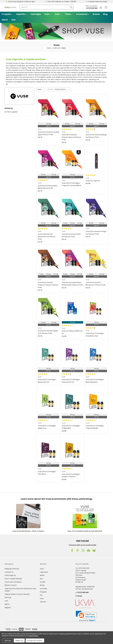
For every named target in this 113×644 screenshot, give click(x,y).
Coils (58, 14)
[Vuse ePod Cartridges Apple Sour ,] (48, 401)
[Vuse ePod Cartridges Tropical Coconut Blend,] (72, 161)
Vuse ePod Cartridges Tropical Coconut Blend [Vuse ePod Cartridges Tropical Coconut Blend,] (71, 184)
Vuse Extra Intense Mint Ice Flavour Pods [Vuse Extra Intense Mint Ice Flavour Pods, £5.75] (71, 235)
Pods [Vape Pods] (48, 14)
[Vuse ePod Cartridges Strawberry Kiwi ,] (96, 308)
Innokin (43, 582)
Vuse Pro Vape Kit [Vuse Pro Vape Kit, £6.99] (93, 181)
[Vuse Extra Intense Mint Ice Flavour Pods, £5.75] (72, 209)
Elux (41, 579)
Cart (6, 601)
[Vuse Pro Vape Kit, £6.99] (96, 161)
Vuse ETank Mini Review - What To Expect (28, 531)
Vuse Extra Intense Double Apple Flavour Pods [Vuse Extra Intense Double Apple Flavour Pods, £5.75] (48, 133)
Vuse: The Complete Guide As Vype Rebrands (85, 531)
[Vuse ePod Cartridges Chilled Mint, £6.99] (72, 401)
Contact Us (9, 572)
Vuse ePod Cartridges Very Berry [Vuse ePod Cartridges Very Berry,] (47, 473)
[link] (86, 616)
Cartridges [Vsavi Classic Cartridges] (36, 14)
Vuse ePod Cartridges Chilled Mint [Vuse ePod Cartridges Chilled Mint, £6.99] (71, 427)
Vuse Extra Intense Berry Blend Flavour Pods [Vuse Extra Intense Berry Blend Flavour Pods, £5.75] (48, 187)
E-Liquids (7, 14)
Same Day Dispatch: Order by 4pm (22, 2)
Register (8, 608)
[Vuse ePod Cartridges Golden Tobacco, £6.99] (72, 449)
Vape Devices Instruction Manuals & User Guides (20, 590)
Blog (105, 14)
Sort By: (51, 89)
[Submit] (71, 7)
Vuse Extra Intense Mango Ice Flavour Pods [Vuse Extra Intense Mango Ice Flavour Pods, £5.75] (96, 136)
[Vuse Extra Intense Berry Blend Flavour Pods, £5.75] (48, 161)
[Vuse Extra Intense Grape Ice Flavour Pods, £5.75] (96, 209)
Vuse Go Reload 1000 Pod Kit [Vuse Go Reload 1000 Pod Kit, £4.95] (72, 332)
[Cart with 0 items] (106, 7)
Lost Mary (44, 589)
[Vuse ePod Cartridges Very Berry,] (48, 449)
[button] (28, 516)
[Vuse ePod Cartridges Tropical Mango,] (96, 401)
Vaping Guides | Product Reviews (17, 594)
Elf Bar (42, 585)
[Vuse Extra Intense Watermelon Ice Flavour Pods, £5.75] (72, 110)
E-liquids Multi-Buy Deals (98, 2)
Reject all (19, 640)
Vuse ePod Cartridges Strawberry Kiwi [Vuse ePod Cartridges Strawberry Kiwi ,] (95, 335)
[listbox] (63, 89)
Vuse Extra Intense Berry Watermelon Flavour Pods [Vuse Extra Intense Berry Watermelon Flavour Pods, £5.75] (72, 284)
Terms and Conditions (13, 582)
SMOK (42, 575)
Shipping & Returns (12, 569)
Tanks (69, 14)
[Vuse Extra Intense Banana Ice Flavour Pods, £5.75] (96, 260)
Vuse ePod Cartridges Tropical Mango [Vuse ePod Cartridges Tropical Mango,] (95, 427)
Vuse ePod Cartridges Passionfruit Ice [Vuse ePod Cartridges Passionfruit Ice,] (71, 381)
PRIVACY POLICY (11, 585)
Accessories (83, 14)
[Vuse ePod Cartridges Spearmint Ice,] (48, 355)
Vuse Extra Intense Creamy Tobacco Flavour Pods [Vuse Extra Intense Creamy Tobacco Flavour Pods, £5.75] (48, 285)
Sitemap (8, 597)
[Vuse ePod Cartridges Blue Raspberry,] (96, 355)
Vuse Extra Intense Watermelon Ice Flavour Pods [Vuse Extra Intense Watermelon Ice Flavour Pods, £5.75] (71, 137)
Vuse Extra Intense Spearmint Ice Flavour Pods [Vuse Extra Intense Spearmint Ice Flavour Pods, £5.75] (47, 236)
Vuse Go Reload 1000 (14, 75)
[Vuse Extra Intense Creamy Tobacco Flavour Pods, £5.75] (48, 260)
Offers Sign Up (10, 575)
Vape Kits (22, 14)
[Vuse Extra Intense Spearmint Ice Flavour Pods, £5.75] (48, 209)
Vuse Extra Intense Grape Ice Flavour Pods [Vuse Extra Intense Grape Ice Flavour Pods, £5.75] (96, 233)
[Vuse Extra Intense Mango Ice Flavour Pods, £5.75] (96, 110)
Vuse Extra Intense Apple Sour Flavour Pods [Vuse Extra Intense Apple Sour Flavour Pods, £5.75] (48, 332)
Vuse (42, 598)
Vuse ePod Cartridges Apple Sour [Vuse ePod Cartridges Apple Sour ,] (47, 427)
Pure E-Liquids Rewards (13, 579)
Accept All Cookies (35, 640)
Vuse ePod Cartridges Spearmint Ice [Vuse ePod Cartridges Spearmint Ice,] (47, 381)
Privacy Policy (33, 636)
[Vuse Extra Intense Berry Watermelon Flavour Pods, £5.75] (72, 260)
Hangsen (43, 592)
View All (43, 602)
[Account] (101, 7)
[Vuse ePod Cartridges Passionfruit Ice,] (72, 355)
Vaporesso (44, 572)
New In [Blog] (5, 20)
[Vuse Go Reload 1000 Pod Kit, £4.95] (72, 308)
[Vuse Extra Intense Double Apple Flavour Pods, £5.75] (48, 110)
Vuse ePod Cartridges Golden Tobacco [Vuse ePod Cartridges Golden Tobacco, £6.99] (71, 475)
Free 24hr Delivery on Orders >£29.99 (62, 2)
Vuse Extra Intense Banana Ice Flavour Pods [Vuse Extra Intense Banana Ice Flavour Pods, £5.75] (96, 284)
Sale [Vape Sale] (13, 20)
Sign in (7, 604)
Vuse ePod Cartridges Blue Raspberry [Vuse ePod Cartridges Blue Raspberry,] (95, 381)
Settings (8, 640)
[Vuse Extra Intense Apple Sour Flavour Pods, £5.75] (48, 308)
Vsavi (42, 569)
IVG (41, 595)
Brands (96, 14)
